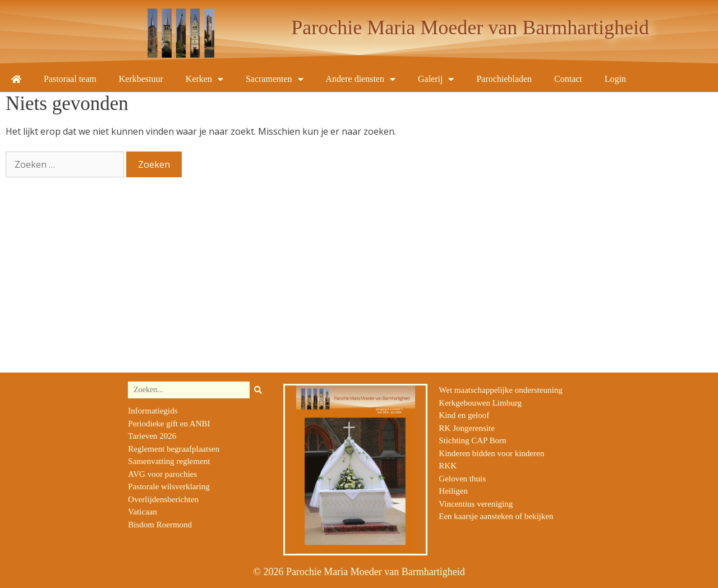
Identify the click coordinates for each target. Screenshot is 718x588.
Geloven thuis (462, 479)
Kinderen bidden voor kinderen (491, 453)
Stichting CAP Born (472, 440)
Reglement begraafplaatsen (174, 449)
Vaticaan (142, 512)
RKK (448, 466)
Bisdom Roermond (160, 525)
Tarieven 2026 (152, 436)
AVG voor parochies (162, 474)
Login (615, 79)
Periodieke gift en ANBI (169, 424)
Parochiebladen (504, 79)
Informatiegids (153, 411)
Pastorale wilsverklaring (169, 486)
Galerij (436, 79)
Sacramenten (275, 79)
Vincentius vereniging (476, 504)
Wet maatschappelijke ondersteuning (500, 390)
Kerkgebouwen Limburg (480, 403)
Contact (568, 79)
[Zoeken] (258, 390)
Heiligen (453, 491)
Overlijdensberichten (163, 499)
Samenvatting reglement (169, 461)
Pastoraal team (70, 79)
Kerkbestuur (141, 79)
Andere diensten (361, 79)
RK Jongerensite (467, 428)
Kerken (204, 79)
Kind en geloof (464, 415)
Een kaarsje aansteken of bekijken (496, 516)
